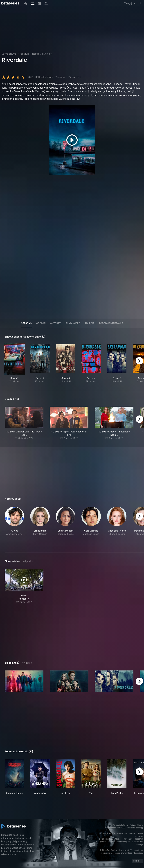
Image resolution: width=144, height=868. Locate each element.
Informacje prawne (107, 833)
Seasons (26, 323)
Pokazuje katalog (120, 825)
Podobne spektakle (111, 323)
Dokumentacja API (112, 828)
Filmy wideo (73, 323)
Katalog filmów (136, 825)
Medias (118, 839)
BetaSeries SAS (106, 839)
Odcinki (41, 323)
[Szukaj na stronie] (140, 3)
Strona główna (9, 54)
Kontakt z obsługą (135, 828)
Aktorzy (55, 323)
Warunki (133, 833)
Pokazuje (24, 54)
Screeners (128, 839)
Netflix (36, 54)
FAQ (123, 828)
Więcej (27, 561)
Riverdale (47, 54)
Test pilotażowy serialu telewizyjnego (112, 842)
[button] (14, 526)
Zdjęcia (90, 323)
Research (139, 839)
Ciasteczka (122, 833)
